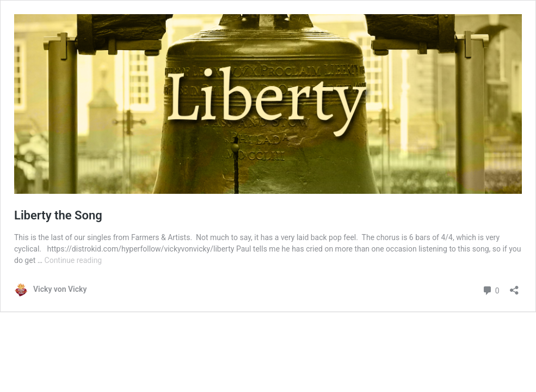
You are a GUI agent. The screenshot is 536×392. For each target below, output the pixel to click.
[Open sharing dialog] (514, 287)
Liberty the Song (58, 215)
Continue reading (73, 260)
